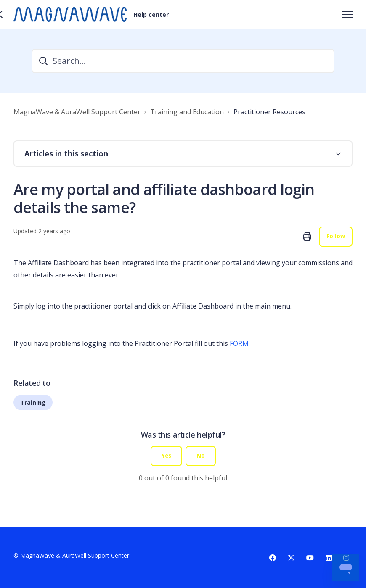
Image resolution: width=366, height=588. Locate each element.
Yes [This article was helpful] (166, 457)
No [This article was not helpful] (201, 457)
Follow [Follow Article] (335, 237)
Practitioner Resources (269, 112)
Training (33, 403)
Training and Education (187, 112)
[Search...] (183, 61)
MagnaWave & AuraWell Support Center (77, 112)
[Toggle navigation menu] (347, 14)
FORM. (240, 344)
